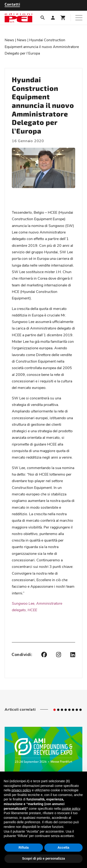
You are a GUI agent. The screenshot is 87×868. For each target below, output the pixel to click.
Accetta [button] (63, 847)
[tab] (55, 710)
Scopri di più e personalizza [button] (43, 858)
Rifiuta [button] (24, 847)
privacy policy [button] (21, 790)
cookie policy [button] (71, 809)
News (9, 40)
